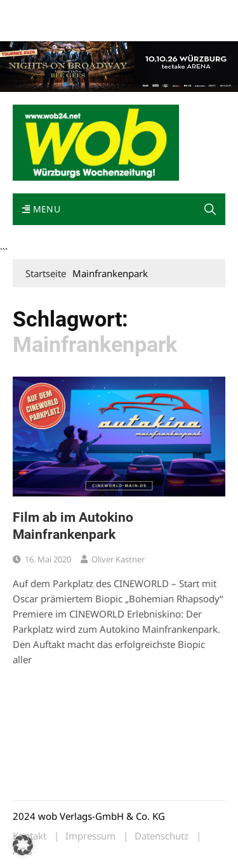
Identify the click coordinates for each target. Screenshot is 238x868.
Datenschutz (162, 836)
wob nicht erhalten (100, 12)
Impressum (34, 27)
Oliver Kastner (118, 559)
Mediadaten (36, 12)
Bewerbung (84, 27)
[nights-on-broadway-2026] (119, 65)
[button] (210, 209)
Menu (41, 209)
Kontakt (157, 12)
